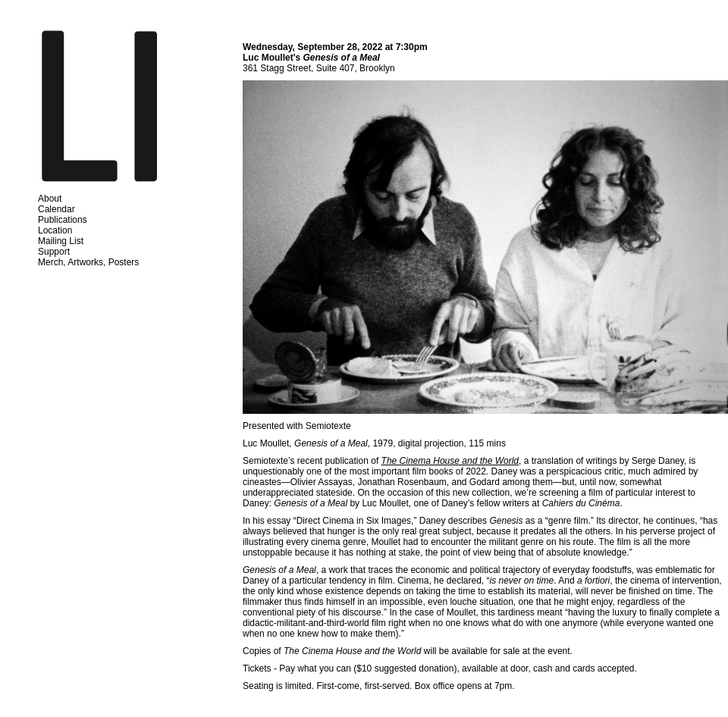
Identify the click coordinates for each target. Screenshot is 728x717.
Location (55, 230)
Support (54, 252)
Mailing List (61, 241)
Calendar (56, 209)
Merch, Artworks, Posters (88, 262)
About (50, 199)
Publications (63, 220)
